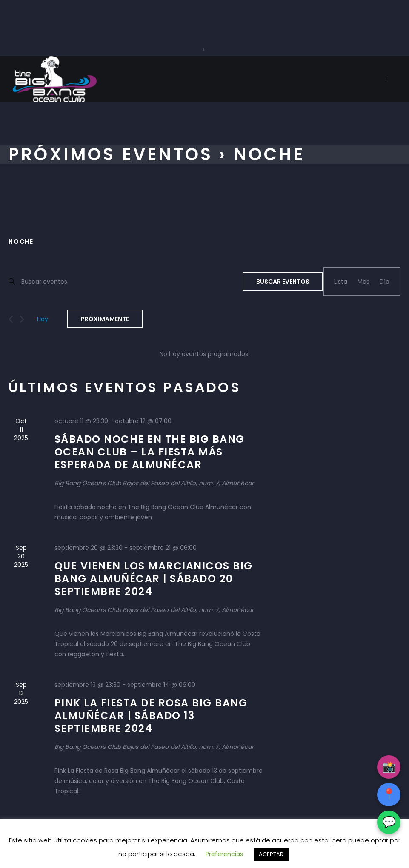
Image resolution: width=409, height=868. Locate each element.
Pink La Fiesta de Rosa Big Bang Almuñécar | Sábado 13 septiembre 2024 (151, 716)
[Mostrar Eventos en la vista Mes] (363, 282)
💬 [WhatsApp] (389, 822)
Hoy (43, 319)
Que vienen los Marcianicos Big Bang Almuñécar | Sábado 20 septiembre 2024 (154, 579)
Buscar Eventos (283, 282)
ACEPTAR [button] (271, 854)
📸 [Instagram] (389, 767)
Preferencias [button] (224, 854)
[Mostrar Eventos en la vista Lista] (341, 282)
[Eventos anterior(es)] (11, 319)
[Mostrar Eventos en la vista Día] (385, 282)
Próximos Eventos (111, 154)
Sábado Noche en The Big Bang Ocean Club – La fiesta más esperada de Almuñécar (150, 452)
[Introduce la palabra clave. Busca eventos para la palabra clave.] (132, 281)
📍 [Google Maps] (389, 794)
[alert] (204, 354)
